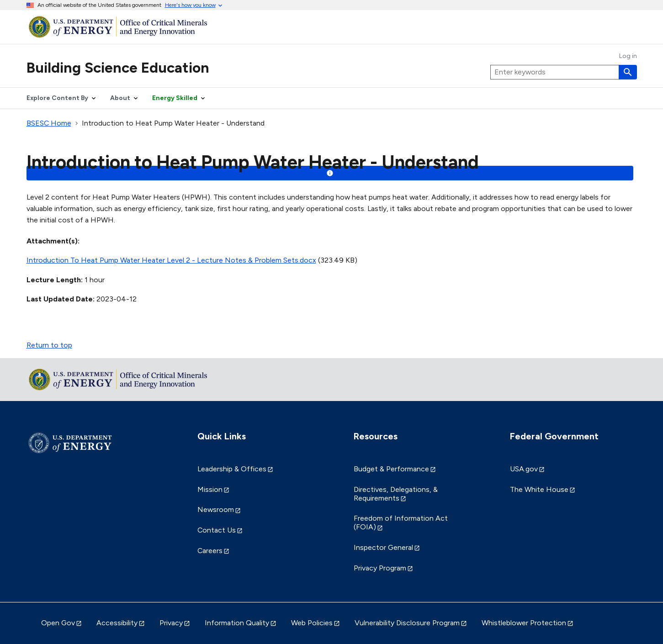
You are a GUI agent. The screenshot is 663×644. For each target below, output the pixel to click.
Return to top (49, 345)
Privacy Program (380, 568)
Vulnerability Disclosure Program (407, 623)
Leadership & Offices (232, 469)
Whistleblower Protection (524, 623)
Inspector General (383, 547)
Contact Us (217, 530)
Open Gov (58, 623)
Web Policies (312, 623)
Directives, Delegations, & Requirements (396, 494)
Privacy (171, 623)
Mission (210, 489)
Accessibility (117, 623)
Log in (628, 56)
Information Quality (237, 623)
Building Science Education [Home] (118, 68)
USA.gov (524, 469)
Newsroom (216, 509)
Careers (210, 551)
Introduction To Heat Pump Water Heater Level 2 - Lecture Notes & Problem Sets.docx (171, 260)
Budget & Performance (391, 469)
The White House (539, 489)
